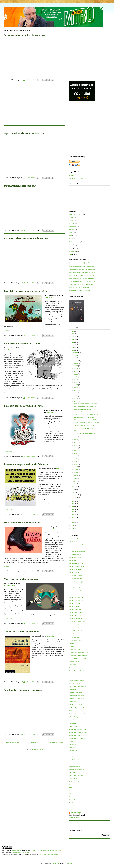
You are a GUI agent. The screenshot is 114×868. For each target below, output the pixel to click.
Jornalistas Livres (9, 585)
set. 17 (76, 399)
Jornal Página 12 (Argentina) (77, 698)
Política (71, 248)
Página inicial (35, 743)
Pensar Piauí (72, 748)
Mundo (71, 245)
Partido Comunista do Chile (76, 735)
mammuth (56, 864)
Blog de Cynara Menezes (76, 563)
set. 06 (76, 461)
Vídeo (70, 254)
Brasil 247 (72, 643)
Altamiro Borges (76, 813)
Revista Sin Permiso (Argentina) (78, 775)
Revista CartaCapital (74, 766)
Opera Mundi (72, 723)
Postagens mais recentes (13, 743)
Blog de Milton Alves (75, 616)
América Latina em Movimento (77, 545)
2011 (72, 520)
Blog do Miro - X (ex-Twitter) (77, 178)
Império (71, 230)
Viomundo (72, 806)
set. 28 (76, 369)
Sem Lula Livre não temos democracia (23, 690)
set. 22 (76, 385)
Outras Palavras (73, 726)
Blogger (70, 864)
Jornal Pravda (72, 702)
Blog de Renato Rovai (75, 628)
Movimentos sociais (74, 242)
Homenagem (72, 226)
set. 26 (76, 374)
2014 (72, 512)
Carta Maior (50, 636)
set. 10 (76, 451)
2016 (72, 506)
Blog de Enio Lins (74, 572)
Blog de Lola (72, 594)
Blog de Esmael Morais (75, 576)
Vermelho (7, 350)
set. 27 (76, 371)
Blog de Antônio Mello (75, 554)
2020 (72, 348)
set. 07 (76, 459)
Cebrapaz (71, 646)
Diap (70, 668)
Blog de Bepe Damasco (75, 557)
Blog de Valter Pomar (75, 640)
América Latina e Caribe (75, 214)
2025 (72, 334)
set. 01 (76, 475)
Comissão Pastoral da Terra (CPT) (78, 652)
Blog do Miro (6, 851)
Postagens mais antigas (56, 743)
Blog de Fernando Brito (75, 579)
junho (74, 484)
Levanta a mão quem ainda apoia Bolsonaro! (26, 464)
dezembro (75, 353)
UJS (70, 797)
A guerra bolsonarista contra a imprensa (85, 406)
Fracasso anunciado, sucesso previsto (79, 288)
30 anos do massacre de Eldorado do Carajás (81, 278)
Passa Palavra (72, 741)
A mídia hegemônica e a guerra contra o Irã (81, 284)
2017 (72, 504)
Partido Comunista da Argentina (78, 732)
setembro (75, 361)
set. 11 (76, 448)
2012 (72, 517)
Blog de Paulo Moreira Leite (77, 622)
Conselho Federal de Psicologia (77, 659)
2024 (72, 337)
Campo (71, 217)
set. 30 (76, 363)
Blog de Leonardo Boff (75, 588)
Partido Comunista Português (77, 738)
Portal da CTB (73, 751)
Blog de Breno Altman (75, 560)
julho (74, 481)
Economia (71, 223)
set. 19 (76, 393)
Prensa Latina (72, 754)
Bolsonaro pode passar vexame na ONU (24, 406)
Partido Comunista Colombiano (77, 729)
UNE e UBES (73, 800)
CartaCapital (49, 297)
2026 (72, 331)
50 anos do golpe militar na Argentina (79, 291)
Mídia (70, 236)
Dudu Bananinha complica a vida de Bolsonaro (82, 269)
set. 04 (76, 467)
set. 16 (76, 401)
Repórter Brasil (73, 763)
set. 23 (76, 382)
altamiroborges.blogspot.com (21, 853)
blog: (58, 469)
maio (74, 487)
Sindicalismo (72, 251)
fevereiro (75, 495)
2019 (72, 350)
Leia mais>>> (8, 331)
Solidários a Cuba (74, 781)
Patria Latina (72, 745)
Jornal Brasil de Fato (74, 689)
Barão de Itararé (73, 548)
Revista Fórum (73, 772)
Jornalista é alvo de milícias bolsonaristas (85, 404)
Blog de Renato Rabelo (75, 625)
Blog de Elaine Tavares (75, 569)
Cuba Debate (72, 665)
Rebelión (71, 757)
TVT (70, 794)
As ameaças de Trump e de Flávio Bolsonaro (81, 275)
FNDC (70, 677)
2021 (72, 345)
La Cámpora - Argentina (75, 705)
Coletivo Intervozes (74, 649)
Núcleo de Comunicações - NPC (78, 714)
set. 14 (76, 440)
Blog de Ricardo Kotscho (76, 631)
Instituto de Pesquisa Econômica (78, 686)
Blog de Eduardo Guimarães (77, 566)
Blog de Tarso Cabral (75, 637)
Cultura (71, 220)
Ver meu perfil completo (75, 818)
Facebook (71, 175)
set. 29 (76, 366)
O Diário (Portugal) (74, 717)
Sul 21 (70, 784)
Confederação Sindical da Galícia (78, 655)
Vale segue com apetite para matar (21, 579)
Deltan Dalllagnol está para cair (20, 186)
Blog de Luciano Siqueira (76, 600)
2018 (72, 501)
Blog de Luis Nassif (74, 603)
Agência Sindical (73, 542)
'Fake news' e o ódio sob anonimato (22, 632)
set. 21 (76, 388)
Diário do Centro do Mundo (76, 671)
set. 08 (76, 456)
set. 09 (76, 453)
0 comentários (31, 80)
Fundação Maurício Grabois (76, 680)
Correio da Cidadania (75, 662)
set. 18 (76, 396)
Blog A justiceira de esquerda (77, 551)
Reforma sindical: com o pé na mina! (22, 343)
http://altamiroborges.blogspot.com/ (48, 855)
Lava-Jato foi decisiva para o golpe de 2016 (25, 291)
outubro (75, 358)
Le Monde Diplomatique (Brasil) (78, 708)
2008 (72, 528)
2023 (72, 339)
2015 (72, 509)
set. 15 (76, 437)
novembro (75, 355)
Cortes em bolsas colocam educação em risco (26, 238)
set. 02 (76, 472)
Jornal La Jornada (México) (76, 695)
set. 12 (76, 445)
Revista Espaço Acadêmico (76, 769)
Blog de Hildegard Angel (76, 582)
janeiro (75, 498)
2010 (72, 523)
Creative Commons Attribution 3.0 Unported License (47, 851)
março (74, 492)
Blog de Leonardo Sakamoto (77, 591)
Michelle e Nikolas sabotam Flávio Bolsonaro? (82, 281)
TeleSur (71, 788)
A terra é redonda (73, 539)
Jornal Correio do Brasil (75, 692)
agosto (74, 479)
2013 (72, 515)
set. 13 (76, 442)
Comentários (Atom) (37, 749)
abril (74, 489)
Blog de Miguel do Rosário (76, 613)
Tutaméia (71, 791)
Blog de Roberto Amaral (75, 634)
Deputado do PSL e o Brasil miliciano (23, 523)
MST (70, 711)
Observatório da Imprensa (76, 720)
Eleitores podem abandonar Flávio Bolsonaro (81, 266)
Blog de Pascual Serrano (75, 619)
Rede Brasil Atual (74, 760)
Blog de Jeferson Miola (75, 585)
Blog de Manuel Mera (75, 606)
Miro (70, 239)
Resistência (50, 412)
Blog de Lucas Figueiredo (76, 597)
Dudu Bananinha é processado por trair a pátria (82, 272)
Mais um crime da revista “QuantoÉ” (79, 263)
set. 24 (76, 379)
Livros (70, 233)
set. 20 (76, 390)
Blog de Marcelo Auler (75, 609)
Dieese (71, 674)
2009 (72, 525)
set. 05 (76, 464)
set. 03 (76, 470)
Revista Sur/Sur (73, 778)
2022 (72, 342)
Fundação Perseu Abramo (76, 683)
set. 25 (76, 377)
